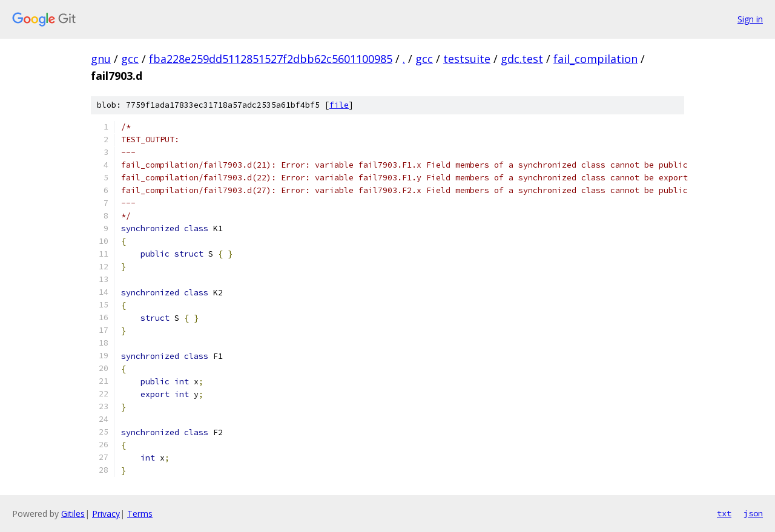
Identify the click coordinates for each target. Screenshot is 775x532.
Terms (140, 514)
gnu (101, 59)
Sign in (750, 19)
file (339, 105)
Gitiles (73, 514)
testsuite (467, 59)
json (753, 513)
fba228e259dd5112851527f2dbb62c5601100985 (271, 59)
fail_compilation (595, 59)
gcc (130, 59)
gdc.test (522, 59)
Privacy (106, 514)
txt (724, 513)
